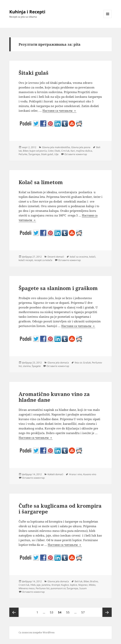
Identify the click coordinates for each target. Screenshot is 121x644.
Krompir (56, 585)
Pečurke (23, 154)
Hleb (33, 585)
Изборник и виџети (108, 18)
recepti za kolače (43, 260)
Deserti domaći (56, 257)
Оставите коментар (76, 154)
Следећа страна (107, 612)
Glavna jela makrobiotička (56, 147)
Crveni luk (24, 585)
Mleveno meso (27, 588)
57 (84, 611)
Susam (83, 588)
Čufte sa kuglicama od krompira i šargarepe (60, 509)
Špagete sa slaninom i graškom (58, 288)
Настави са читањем (59, 111)
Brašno (94, 581)
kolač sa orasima (79, 257)
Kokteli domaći (55, 474)
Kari (73, 151)
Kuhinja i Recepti (27, 12)
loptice (74, 585)
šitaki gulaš (47, 154)
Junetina (46, 585)
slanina (27, 366)
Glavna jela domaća (58, 363)
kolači (92, 257)
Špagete (36, 366)
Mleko (92, 585)
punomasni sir (58, 588)
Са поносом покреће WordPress (37, 632)
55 (69, 611)
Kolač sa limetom (41, 182)
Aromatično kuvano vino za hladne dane (54, 397)
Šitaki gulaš (34, 73)
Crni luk (65, 151)
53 (52, 611)
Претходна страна (14, 612)
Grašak (87, 363)
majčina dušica (84, 151)
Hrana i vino (76, 474)
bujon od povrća (38, 151)
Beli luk (79, 581)
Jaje (39, 585)
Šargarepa (34, 154)
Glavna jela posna (81, 147)
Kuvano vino (90, 474)
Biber (26, 151)
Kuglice (65, 585)
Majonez (83, 585)
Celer (51, 151)
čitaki (57, 151)
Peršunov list (43, 588)
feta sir (78, 363)
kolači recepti (26, 260)
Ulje (56, 154)
